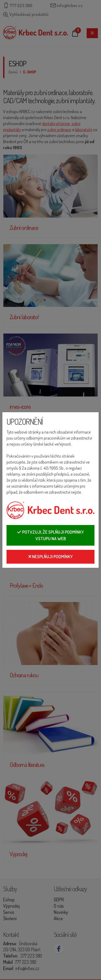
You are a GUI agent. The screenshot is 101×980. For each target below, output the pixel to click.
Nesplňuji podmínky (51, 556)
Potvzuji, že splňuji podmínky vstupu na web (50, 535)
